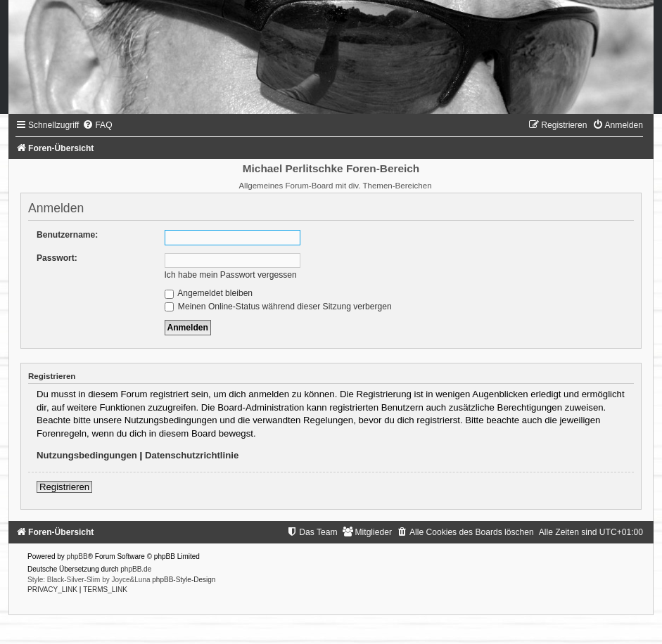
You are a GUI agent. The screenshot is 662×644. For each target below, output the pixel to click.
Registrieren (64, 487)
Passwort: (57, 258)
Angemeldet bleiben (209, 293)
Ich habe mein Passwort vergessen (231, 275)
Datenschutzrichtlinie (192, 455)
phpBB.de (136, 569)
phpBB (77, 556)
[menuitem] (97, 125)
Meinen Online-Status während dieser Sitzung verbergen (278, 307)
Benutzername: (67, 235)
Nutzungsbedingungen (87, 455)
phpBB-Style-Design (184, 580)
